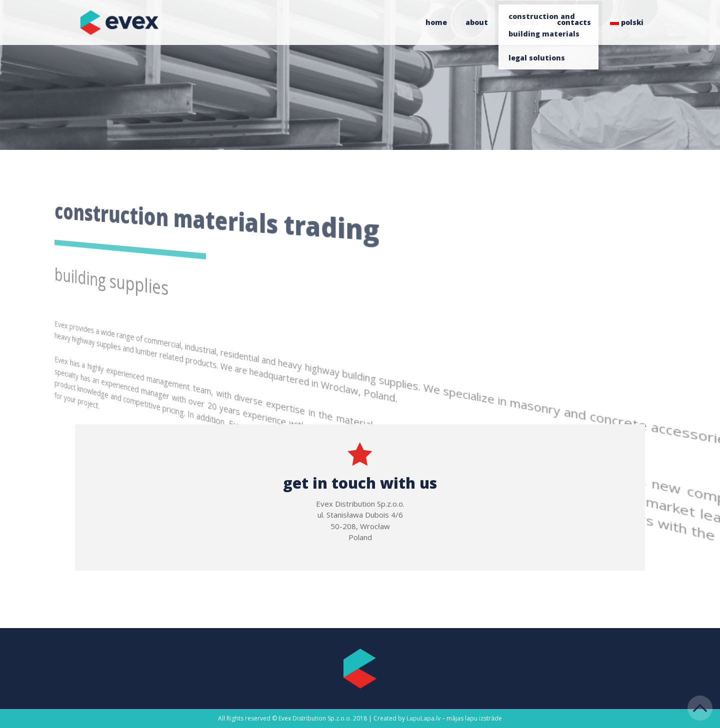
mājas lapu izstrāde (474, 718)
